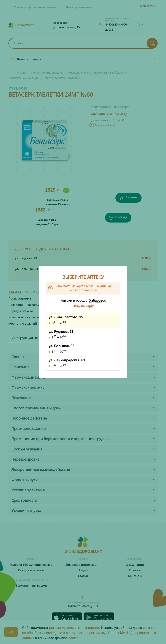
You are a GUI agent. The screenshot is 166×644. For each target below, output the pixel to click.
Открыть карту (83, 306)
